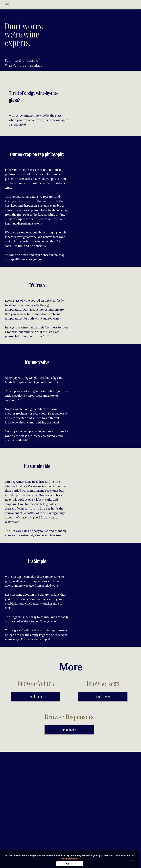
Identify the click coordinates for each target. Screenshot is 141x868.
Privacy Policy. (70, 859)
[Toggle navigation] (7, 5)
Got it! (70, 864)
